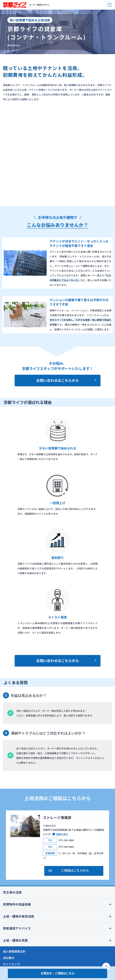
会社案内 (9, 958)
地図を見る (62, 834)
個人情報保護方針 (14, 951)
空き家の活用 (12, 892)
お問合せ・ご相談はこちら (58, 973)
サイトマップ (11, 964)
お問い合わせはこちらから (58, 380)
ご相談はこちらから (75, 870)
